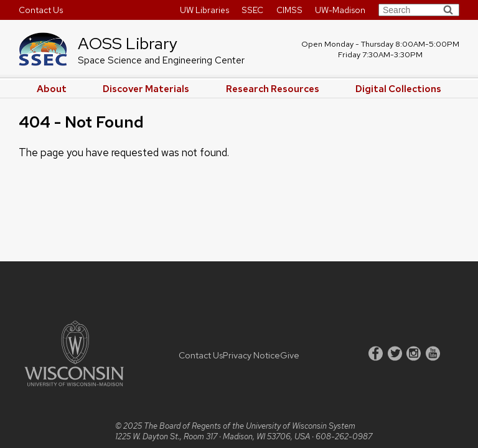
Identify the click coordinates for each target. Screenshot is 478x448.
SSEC (252, 10)
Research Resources (273, 89)
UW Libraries (204, 10)
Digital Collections (398, 89)
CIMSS (289, 10)
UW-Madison (340, 10)
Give (290, 355)
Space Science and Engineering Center (161, 60)
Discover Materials (146, 89)
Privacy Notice (251, 355)
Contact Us (41, 10)
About (52, 89)
